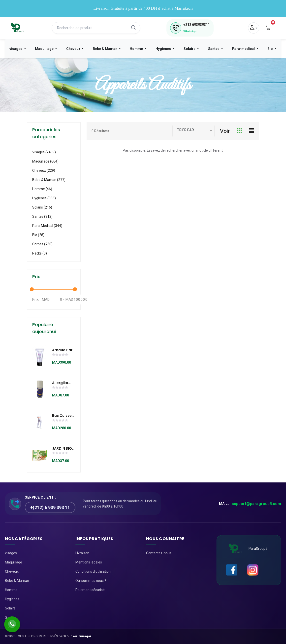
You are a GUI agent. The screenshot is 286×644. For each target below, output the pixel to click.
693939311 (197, 25)
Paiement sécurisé (90, 590)
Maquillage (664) (45, 161)
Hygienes (164, 49)
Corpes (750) (42, 244)
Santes (214, 49)
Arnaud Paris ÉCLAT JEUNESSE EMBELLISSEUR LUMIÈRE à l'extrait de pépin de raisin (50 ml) (64, 350)
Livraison (82, 553)
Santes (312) (42, 216)
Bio (270, 49)
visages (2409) (44, 152)
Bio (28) (38, 235)
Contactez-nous (159, 553)
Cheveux (74, 49)
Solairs (190, 49)
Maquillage (45, 49)
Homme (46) (42, 189)
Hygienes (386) (44, 198)
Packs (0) (40, 253)
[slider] (60, 355)
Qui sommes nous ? (91, 581)
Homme (137, 49)
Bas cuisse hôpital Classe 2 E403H (62, 416)
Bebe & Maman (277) (49, 180)
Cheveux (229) (44, 171)
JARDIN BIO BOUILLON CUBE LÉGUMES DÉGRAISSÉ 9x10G (62, 449)
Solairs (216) (42, 207)
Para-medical (244, 49)
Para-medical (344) (47, 226)
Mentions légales (89, 562)
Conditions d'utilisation (93, 571)
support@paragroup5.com (256, 504)
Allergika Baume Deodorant (62, 383)
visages (16, 49)
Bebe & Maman (105, 49)
